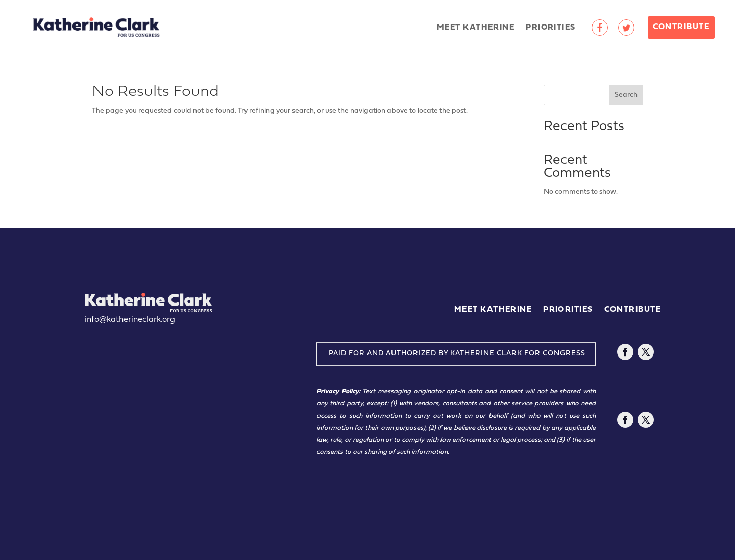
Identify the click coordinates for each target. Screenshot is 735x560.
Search (626, 95)
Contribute (681, 27)
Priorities (550, 28)
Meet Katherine (476, 28)
